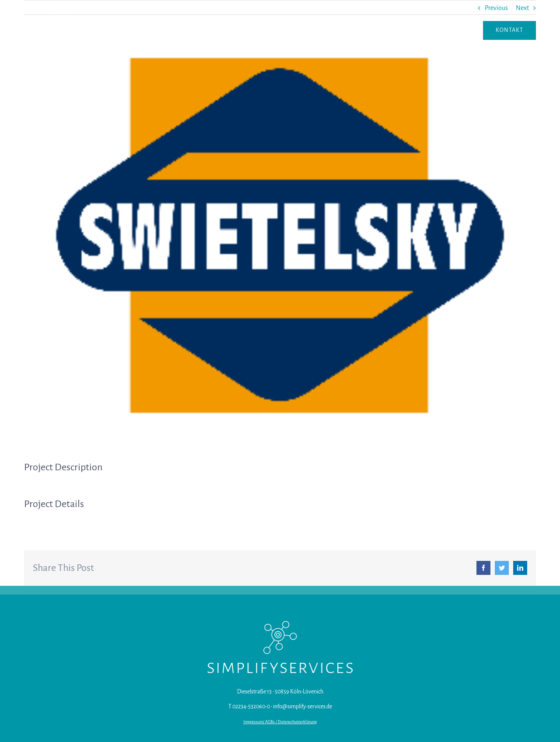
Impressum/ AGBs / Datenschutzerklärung (280, 722)
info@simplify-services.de (303, 707)
